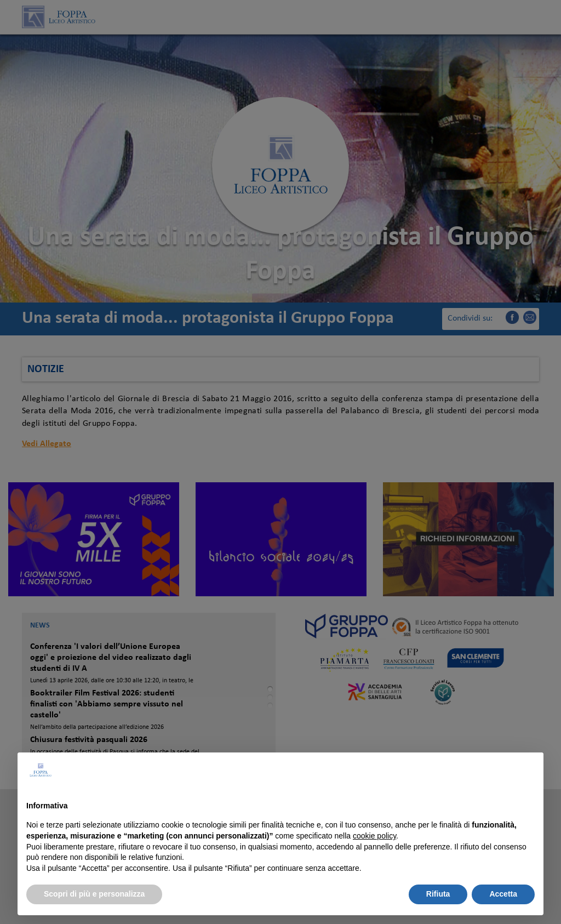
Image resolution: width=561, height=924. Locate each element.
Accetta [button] (503, 894)
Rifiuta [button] (438, 894)
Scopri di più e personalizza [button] (94, 894)
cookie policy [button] (374, 836)
